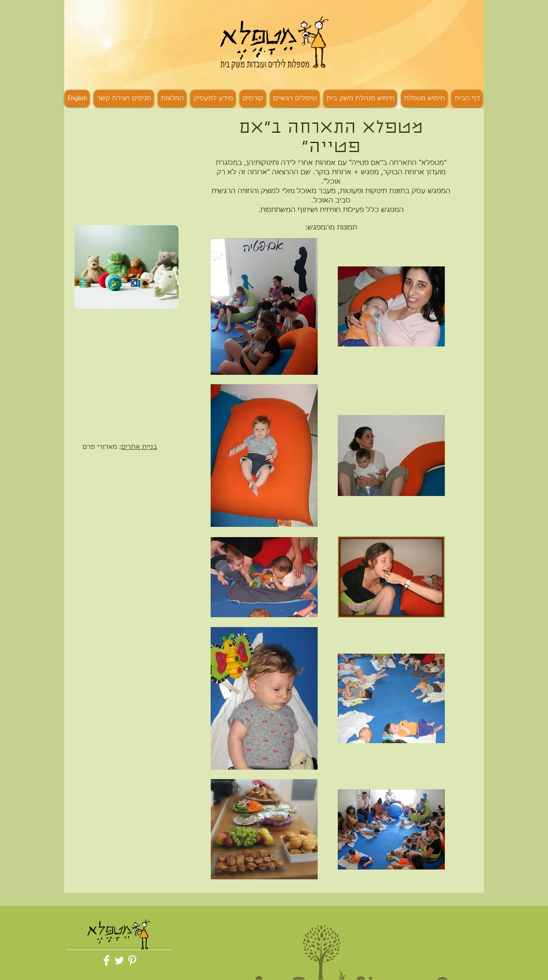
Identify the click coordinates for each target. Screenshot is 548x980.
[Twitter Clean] (119, 961)
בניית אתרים (139, 447)
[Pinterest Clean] (132, 961)
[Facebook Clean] (106, 961)
